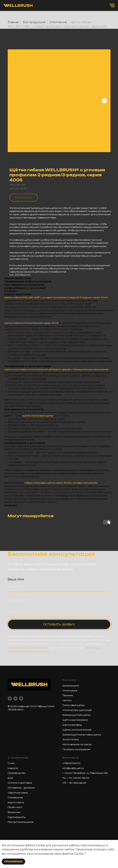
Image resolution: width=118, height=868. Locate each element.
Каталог (70, 680)
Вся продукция (34, 22)
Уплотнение (58, 22)
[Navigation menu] (112, 5)
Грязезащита (71, 686)
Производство (17, 773)
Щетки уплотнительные (77, 730)
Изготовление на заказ (77, 744)
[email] (21, 698)
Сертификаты (17, 817)
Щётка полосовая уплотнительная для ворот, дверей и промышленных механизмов (56, 369)
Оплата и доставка (20, 783)
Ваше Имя (16, 579)
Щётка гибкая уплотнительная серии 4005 (31, 323)
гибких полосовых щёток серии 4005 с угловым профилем (61, 483)
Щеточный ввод (72, 725)
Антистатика (71, 739)
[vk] (10, 698)
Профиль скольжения (76, 749)
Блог (11, 778)
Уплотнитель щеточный (77, 710)
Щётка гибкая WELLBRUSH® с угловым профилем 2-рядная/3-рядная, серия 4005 (56, 297)
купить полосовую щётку (38, 416)
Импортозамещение (21, 822)
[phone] (15, 698)
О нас (11, 763)
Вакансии (14, 812)
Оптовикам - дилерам (21, 788)
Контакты (71, 758)
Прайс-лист (15, 807)
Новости (13, 768)
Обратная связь (18, 793)
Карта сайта (16, 802)
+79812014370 (72, 763)
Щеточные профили (75, 720)
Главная (13, 22)
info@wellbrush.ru (73, 768)
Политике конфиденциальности (28, 647)
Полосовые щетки (74, 705)
